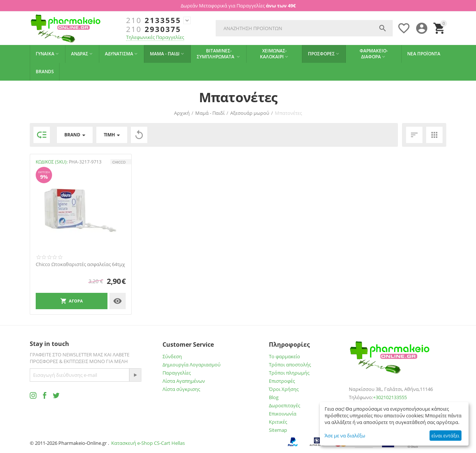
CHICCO (119, 162)
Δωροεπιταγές (284, 405)
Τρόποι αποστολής (290, 365)
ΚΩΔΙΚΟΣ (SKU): (52, 162)
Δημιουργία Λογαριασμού (192, 365)
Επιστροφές (282, 381)
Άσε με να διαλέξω (345, 436)
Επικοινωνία (283, 414)
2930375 (154, 29)
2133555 (154, 20)
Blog (274, 397)
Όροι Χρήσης (284, 389)
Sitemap (278, 430)
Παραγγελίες (177, 373)
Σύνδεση (172, 356)
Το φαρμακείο (284, 356)
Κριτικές (278, 422)
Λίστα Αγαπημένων (184, 381)
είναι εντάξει (445, 436)
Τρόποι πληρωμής (289, 373)
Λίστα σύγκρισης (181, 389)
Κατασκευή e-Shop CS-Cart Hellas (148, 443)
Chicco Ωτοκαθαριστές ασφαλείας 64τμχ (80, 265)
